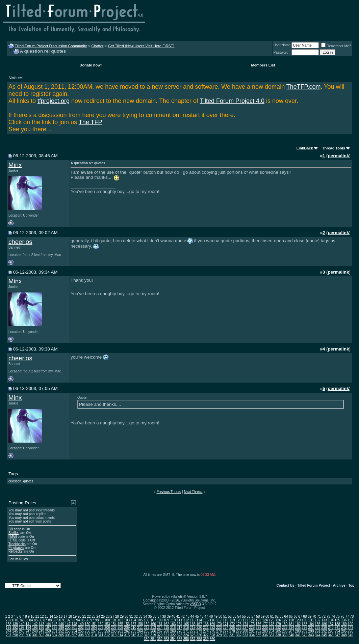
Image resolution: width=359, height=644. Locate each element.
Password (281, 52)
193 (22, 628)
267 (160, 631)
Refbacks (16, 551)
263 (134, 631)
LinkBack (305, 148)
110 (173, 620)
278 (232, 631)
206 (107, 628)
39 (169, 617)
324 (186, 635)
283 (265, 631)
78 (352, 617)
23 (93, 617)
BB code (15, 529)
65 (291, 617)
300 (28, 635)
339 (285, 635)
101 (114, 620)
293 (331, 631)
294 (337, 631)
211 (140, 628)
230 (265, 628)
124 (265, 620)
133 (324, 620)
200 (68, 628)
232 (278, 628)
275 (213, 631)
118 (225, 620)
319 (153, 635)
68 (305, 617)
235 (298, 628)
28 (117, 617)
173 (239, 624)
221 (206, 628)
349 (350, 635)
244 (9, 631)
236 (304, 628)
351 (153, 639)
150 (88, 624)
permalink (339, 156)
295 (344, 631)
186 (324, 624)
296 (350, 631)
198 (55, 628)
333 (245, 635)
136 (344, 620)
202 (81, 628)
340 (291, 635)
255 (81, 631)
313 (114, 635)
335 (259, 635)
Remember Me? (336, 46)
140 (22, 624)
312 (107, 635)
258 (101, 631)
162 (166, 624)
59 (263, 617)
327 (206, 635)
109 (166, 620)
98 (97, 620)
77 (347, 617)
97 (92, 620)
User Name (282, 45)
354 (173, 639)
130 (304, 620)
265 (147, 631)
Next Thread (193, 492)
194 (28, 628)
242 (344, 628)
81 (17, 620)
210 (134, 628)
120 (239, 620)
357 (193, 639)
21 (84, 617)
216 (173, 628)
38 (164, 617)
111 (179, 620)
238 (318, 628)
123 (259, 620)
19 (75, 617)
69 (310, 617)
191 (9, 628)
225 (232, 628)
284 (272, 631)
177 (265, 624)
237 (311, 628)
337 (272, 635)
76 (342, 617)
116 (213, 620)
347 (337, 635)
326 (199, 635)
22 (89, 617)
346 (331, 635)
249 (41, 631)
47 (206, 617)
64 (286, 617)
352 (160, 639)
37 (159, 617)
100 (107, 620)
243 (350, 628)
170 (219, 624)
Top (351, 585)
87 (45, 620)
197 (48, 628)
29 (122, 617)
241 (337, 628)
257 (94, 631)
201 (74, 628)
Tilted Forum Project (314, 585)
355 (179, 639)
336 (265, 635)
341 (298, 635)
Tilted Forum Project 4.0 (232, 101)
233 (285, 628)
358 (199, 639)
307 (74, 635)
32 (136, 617)
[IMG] (12, 537)
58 (258, 617)
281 (252, 631)
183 (304, 624)
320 (160, 635)
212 (147, 628)
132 (318, 620)
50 (220, 617)
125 (272, 620)
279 (239, 631)
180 (285, 624)
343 (311, 635)
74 (333, 617)
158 (140, 624)
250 (48, 631)
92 (69, 620)
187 (331, 624)
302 (41, 635)
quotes (28, 481)
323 (179, 635)
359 (206, 639)
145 (55, 624)
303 (48, 635)
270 (179, 631)
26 (108, 617)
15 (56, 617)
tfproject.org (54, 101)
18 (70, 617)
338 (278, 635)
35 (150, 617)
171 (225, 624)
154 (114, 624)
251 (55, 631)
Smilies (14, 533)
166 (193, 624)
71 (319, 617)
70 (314, 617)
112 (186, 620)
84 (31, 620)
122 (252, 620)
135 (337, 620)
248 (35, 631)
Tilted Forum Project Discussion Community (51, 46)
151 (94, 624)
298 (15, 635)
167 (199, 624)
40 (173, 617)
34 (145, 617)
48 (211, 617)
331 (232, 635)
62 (277, 617)
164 (179, 624)
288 (298, 631)
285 (278, 631)
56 (248, 617)
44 (192, 617)
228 (252, 628)
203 (88, 628)
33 (141, 617)
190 (350, 624)
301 (35, 635)
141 (28, 624)
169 (213, 624)
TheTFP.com (304, 87)
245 (15, 631)
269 (173, 631)
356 (186, 639)
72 (324, 617)
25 (103, 617)
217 (179, 628)
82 (22, 620)
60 (267, 617)
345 (324, 635)
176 (259, 624)
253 (68, 631)
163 (173, 624)
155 (120, 624)
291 (318, 631)
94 (78, 620)
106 (147, 620)
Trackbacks (17, 544)
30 (126, 617)
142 (35, 624)
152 (101, 624)
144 (48, 624)
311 (101, 635)
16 (61, 617)
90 (59, 620)
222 (213, 628)
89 (55, 620)
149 (81, 624)
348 (344, 635)
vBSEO (195, 604)
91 (64, 620)
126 (278, 620)
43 (188, 617)
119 (232, 620)
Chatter (97, 46)
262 (127, 631)
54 (239, 617)
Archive (339, 585)
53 (235, 617)
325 (193, 635)
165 (186, 624)
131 (311, 620)
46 (201, 617)
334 (252, 635)
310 (94, 635)
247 (28, 631)
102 (120, 620)
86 (40, 620)
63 (281, 617)
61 (272, 617)
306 (68, 635)
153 (107, 624)
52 (230, 617)
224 (225, 628)
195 (35, 628)
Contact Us (286, 585)
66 (295, 617)
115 (206, 620)
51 (225, 617)
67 (300, 617)
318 (147, 635)
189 (344, 624)
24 (98, 617)
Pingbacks (16, 548)
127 (285, 620)
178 (272, 624)
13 (46, 617)
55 (244, 617)
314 (120, 635)
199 (61, 628)
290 (311, 631)
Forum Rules (18, 559)
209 (127, 628)
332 (239, 635)
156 (127, 624)
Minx (15, 165)
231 (272, 628)
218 (186, 628)
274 (206, 631)
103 (127, 620)
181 (291, 624)
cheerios (20, 242)
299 (22, 635)
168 (206, 624)
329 (219, 635)
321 (166, 635)
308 (81, 635)
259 (107, 631)
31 (131, 617)
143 (41, 624)
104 (134, 620)
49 (216, 617)
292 (324, 631)
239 (324, 628)
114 (199, 620)
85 (36, 620)
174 (245, 624)
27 (112, 617)
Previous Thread (169, 492)
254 (74, 631)
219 (193, 628)
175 (252, 624)
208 (120, 628)
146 (61, 624)
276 (219, 631)
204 (94, 628)
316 (134, 635)
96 (87, 620)
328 (213, 635)
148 (74, 624)
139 (15, 624)
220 (199, 628)
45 (197, 617)
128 (291, 620)
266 (153, 631)
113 (193, 620)
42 (183, 617)
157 (134, 624)
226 (239, 628)
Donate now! (91, 65)
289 (304, 631)
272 (193, 631)
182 (298, 624)
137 (350, 620)
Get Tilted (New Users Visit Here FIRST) (141, 46)
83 (27, 620)
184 (311, 624)
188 (337, 624)
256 (88, 631)
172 (232, 624)
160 (153, 624)
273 (199, 631)
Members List (263, 65)
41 (178, 617)
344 (318, 635)
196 (41, 628)
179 (278, 624)
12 (42, 617)
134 (331, 620)
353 (166, 639)
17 (65, 617)
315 (127, 635)
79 (8, 620)
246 (22, 631)
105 (140, 620)
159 (147, 624)
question (15, 481)
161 (160, 624)
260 (114, 631)
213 (153, 628)
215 (166, 628)
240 (331, 628)
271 (186, 631)
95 (83, 620)
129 (298, 620)
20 (80, 617)
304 (55, 635)
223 (219, 628)
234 (291, 628)
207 (114, 628)
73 (328, 617)
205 (101, 628)
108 (160, 620)
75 (338, 617)
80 (12, 620)
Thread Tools (334, 148)
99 (101, 620)
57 (253, 617)
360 (213, 639)
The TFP (91, 122)
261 (120, 631)
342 (304, 635)
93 (73, 620)
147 (68, 624)
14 (51, 617)
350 (147, 639)
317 (140, 635)
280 (245, 631)
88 (50, 620)
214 (160, 628)
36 (155, 617)
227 (245, 628)
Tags (13, 474)
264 (140, 631)
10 (33, 617)
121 (245, 620)
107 (153, 620)
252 (61, 631)
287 (291, 631)
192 (15, 628)
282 (259, 631)
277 (225, 631)
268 (166, 631)
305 (61, 635)
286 (285, 631)
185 (318, 624)
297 (9, 635)
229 (259, 628)
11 (37, 617)
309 (88, 635)
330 (225, 635)
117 (219, 620)
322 (173, 635)
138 (9, 624)
